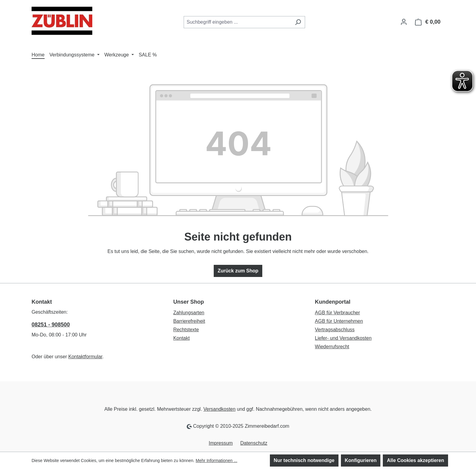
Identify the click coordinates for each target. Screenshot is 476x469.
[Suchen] (298, 22)
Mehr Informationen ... (217, 461)
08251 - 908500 (51, 325)
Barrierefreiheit (189, 321)
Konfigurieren (361, 460)
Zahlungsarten (189, 313)
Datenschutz (254, 443)
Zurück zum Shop (238, 271)
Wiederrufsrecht (332, 347)
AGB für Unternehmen (339, 321)
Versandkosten (219, 409)
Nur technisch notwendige (304, 460)
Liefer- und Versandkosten (343, 338)
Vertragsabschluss (335, 330)
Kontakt (182, 338)
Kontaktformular (85, 357)
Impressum (221, 443)
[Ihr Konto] (404, 22)
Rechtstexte (186, 330)
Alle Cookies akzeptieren (415, 460)
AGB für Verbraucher (337, 313)
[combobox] (237, 22)
